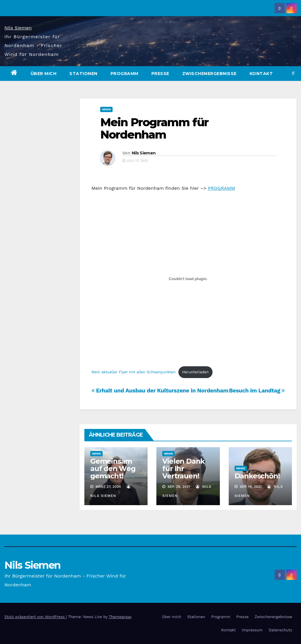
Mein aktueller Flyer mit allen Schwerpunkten (133, 372)
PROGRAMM (221, 188)
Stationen (83, 74)
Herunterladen (195, 372)
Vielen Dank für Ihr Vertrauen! (183, 469)
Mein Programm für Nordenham (154, 128)
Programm (124, 74)
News (106, 109)
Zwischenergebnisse (209, 74)
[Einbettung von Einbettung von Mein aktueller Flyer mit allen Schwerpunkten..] (188, 279)
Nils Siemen (18, 28)
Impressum (252, 630)
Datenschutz (280, 630)
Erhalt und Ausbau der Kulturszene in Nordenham (160, 391)
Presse (160, 74)
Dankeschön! (257, 476)
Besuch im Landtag (257, 391)
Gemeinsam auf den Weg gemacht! (113, 469)
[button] (293, 73)
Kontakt (261, 74)
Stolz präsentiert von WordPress (35, 617)
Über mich (44, 74)
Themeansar (120, 617)
